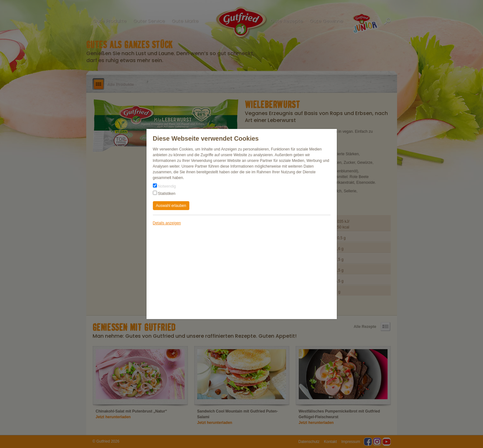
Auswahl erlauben (171, 206)
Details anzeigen (167, 223)
